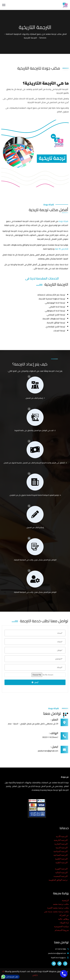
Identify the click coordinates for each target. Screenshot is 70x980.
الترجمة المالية (61, 872)
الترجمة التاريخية (61, 840)
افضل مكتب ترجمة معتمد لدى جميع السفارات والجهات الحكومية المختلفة (36, 34)
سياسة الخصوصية (61, 926)
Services (43, 38)
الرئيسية (65, 900)
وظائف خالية (63, 919)
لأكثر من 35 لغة (62, 249)
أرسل (35, 682)
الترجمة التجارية (61, 844)
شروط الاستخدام (62, 930)
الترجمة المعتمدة (61, 876)
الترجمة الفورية (61, 869)
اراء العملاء (64, 923)
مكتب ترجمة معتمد (61, 904)
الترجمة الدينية (62, 848)
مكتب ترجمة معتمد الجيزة (58, 908)
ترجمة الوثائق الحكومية (58, 880)
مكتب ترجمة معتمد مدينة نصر (56, 912)
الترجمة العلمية (61, 859)
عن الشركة (64, 915)
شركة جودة (63, 221)
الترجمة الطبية (62, 863)
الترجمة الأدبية (62, 836)
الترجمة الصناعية (61, 855)
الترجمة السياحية (61, 851)
